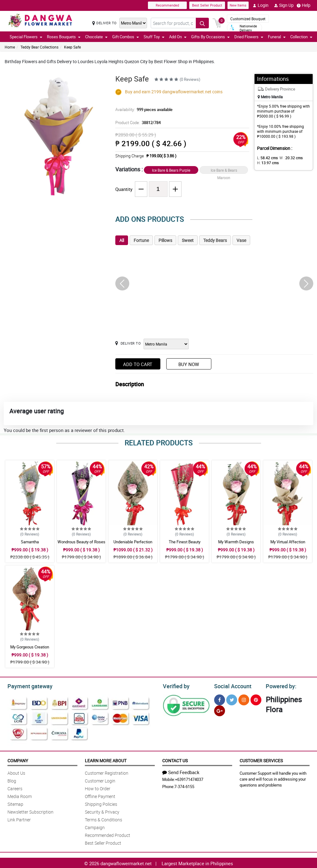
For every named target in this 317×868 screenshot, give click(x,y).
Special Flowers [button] (26, 37)
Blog (12, 780)
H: (267, 163)
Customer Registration (107, 772)
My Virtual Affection (288, 542)
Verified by (175, 685)
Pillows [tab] (165, 240)
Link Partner (19, 819)
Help (304, 5)
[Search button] (202, 23)
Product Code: (137, 123)
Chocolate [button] (96, 37)
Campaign (95, 826)
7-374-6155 (184, 786)
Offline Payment (100, 795)
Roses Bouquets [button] (64, 37)
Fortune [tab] (141, 240)
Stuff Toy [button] (154, 37)
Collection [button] (301, 37)
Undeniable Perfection (133, 542)
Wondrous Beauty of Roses (81, 542)
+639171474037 (189, 778)
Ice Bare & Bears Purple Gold (171, 171)
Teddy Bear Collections (39, 47)
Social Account (231, 685)
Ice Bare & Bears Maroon (224, 171)
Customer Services (261, 760)
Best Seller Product (207, 5)
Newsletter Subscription (30, 811)
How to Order (98, 788)
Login (261, 5)
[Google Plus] (220, 710)
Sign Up (284, 5)
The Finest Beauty (185, 542)
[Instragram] (244, 699)
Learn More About (106, 760)
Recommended (167, 5)
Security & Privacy (102, 811)
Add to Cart (138, 364)
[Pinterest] (256, 699)
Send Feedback (181, 771)
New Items (238, 5)
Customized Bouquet (248, 19)
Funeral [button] (277, 37)
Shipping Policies (101, 803)
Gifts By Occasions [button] (210, 37)
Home (10, 47)
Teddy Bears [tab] (215, 240)
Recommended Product (108, 834)
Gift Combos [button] (126, 37)
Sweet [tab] (188, 240)
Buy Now (189, 364)
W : (288, 158)
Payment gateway (27, 685)
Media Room (20, 795)
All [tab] (122, 240)
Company (18, 760)
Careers (15, 788)
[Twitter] (232, 699)
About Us (16, 772)
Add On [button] (178, 37)
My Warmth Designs (236, 542)
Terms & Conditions (103, 819)
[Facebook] (220, 699)
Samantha (30, 542)
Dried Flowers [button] (249, 37)
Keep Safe (72, 47)
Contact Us (175, 760)
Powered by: (280, 685)
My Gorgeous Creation (30, 647)
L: (266, 158)
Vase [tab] (241, 240)
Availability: (142, 109)
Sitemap (15, 803)
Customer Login (100, 780)
